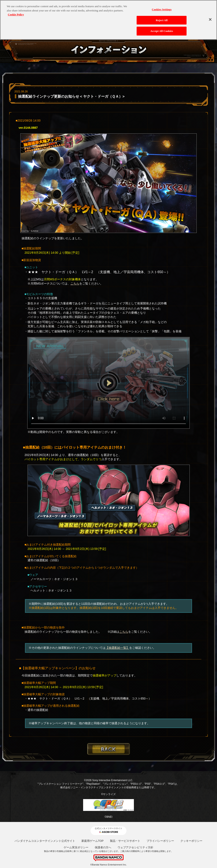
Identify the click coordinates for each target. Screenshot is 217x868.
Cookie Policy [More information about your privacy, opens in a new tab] (16, 12)
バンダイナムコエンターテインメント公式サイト (45, 841)
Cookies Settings (162, 7)
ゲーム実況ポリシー (76, 847)
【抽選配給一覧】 (117, 648)
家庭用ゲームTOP (93, 841)
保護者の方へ (103, 847)
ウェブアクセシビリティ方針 (135, 847)
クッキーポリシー (191, 841)
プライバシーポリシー (160, 841)
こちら (75, 283)
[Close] (210, 17)
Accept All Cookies (162, 29)
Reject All (162, 18)
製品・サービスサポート (125, 841)
